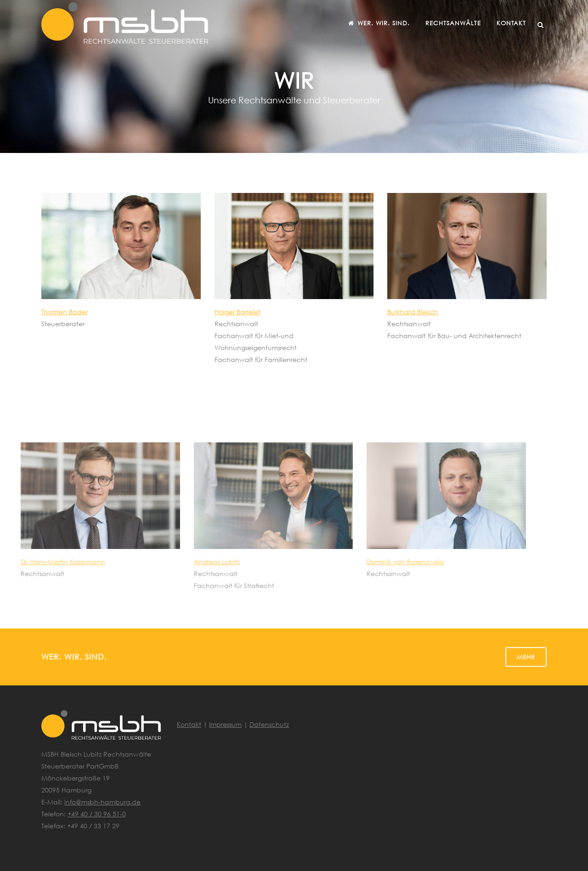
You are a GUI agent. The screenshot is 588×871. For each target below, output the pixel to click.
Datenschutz (269, 724)
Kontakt (189, 724)
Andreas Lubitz (173, 562)
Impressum (225, 724)
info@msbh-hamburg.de (102, 802)
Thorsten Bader (65, 312)
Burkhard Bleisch (413, 312)
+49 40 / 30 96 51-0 (97, 814)
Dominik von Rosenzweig (362, 562)
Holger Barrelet (237, 312)
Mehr (526, 656)
